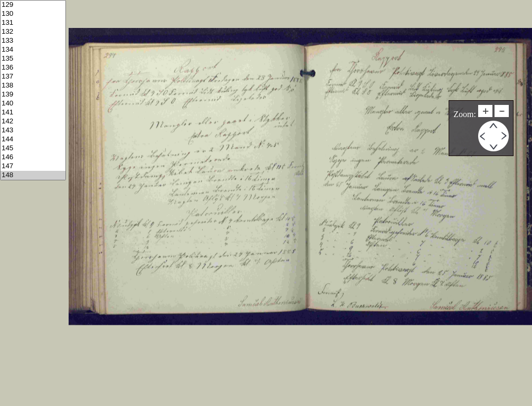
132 (33, 32)
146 (33, 157)
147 (33, 166)
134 (33, 50)
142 (33, 122)
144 (33, 139)
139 (33, 95)
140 (33, 104)
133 (33, 41)
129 (33, 5)
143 (33, 130)
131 (33, 23)
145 (33, 148)
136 (33, 68)
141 (33, 113)
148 (33, 175)
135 (33, 59)
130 (33, 14)
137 (33, 77)
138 (33, 86)
